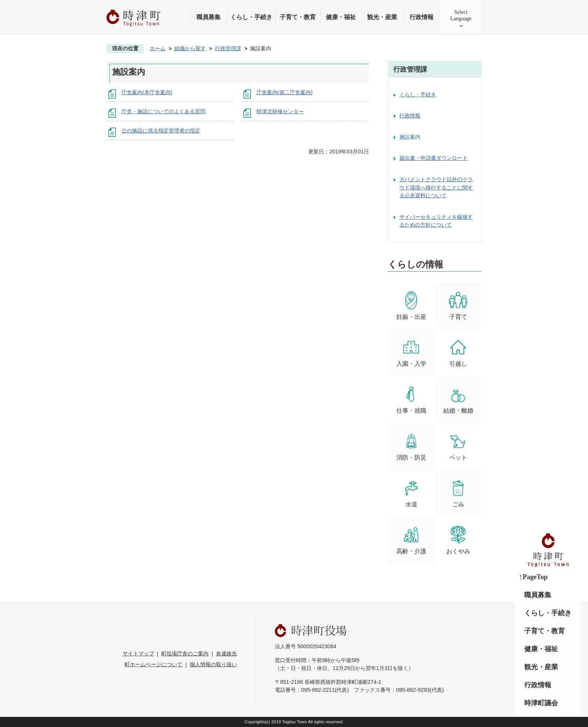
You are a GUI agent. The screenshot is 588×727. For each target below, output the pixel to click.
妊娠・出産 (411, 306)
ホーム (157, 48)
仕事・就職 (411, 399)
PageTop (535, 577)
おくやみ (458, 540)
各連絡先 (226, 653)
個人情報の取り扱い (213, 664)
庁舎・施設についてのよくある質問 (163, 111)
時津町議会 (541, 703)
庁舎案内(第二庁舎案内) (285, 92)
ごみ (458, 493)
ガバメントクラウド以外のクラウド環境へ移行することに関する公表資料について (436, 187)
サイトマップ (138, 653)
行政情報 (421, 17)
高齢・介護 (411, 540)
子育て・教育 (298, 17)
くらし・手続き (251, 17)
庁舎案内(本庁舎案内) (147, 92)
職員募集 (208, 17)
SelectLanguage (461, 15)
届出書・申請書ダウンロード (433, 158)
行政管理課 (228, 48)
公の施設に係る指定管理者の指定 (161, 131)
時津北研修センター (280, 111)
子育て (458, 306)
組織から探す (190, 48)
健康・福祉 (341, 17)
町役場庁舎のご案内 (185, 653)
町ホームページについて (153, 664)
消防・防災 (411, 446)
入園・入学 (411, 352)
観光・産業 (382, 17)
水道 (411, 493)
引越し (458, 352)
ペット (458, 446)
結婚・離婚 (458, 399)
